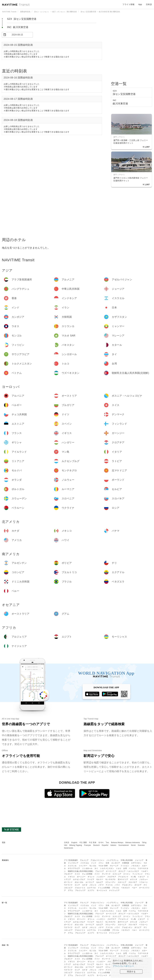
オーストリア (111, 871)
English (74, 842)
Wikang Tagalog (76, 845)
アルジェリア (80, 890)
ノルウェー (144, 879)
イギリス (71, 877)
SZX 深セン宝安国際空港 (22, 19)
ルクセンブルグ (79, 879)
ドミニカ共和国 (104, 888)
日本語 (67, 842)
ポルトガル (79, 882)
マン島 (133, 877)
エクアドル (92, 888)
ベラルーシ (144, 882)
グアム (70, 890)
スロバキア (133, 882)
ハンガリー (101, 877)
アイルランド (123, 877)
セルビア (100, 882)
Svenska (141, 845)
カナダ (85, 885)
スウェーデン (110, 882)
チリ (145, 885)
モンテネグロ (110, 879)
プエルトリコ (80, 888)
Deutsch (96, 845)
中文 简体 (93, 842)
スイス (77, 874)
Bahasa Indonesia (133, 842)
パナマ (101, 885)
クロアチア (112, 877)
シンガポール (87, 868)
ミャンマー (83, 866)
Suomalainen (124, 845)
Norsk (133, 845)
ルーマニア (90, 882)
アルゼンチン (127, 885)
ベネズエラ (126, 888)
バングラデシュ (113, 860)
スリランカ (72, 866)
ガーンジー (81, 877)
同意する (131, 972)
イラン (101, 863)
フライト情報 (128, 4)
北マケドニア (123, 879)
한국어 (101, 842)
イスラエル (85, 863)
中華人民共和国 (127, 860)
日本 (107, 863)
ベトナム (132, 868)
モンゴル (93, 866)
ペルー (135, 888)
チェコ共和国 (87, 874)
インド (94, 863)
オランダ (134, 879)
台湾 (125, 868)
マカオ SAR (103, 866)
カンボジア (116, 863)
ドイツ (97, 874)
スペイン (127, 874)
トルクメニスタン (107, 868)
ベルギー (145, 871)
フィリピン (125, 866)
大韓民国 (125, 863)
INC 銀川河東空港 (18, 27)
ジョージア (139, 860)
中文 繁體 (83, 842)
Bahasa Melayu (117, 842)
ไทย (107, 842)
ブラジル (116, 888)
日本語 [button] (149, 4)
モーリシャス (102, 890)
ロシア (77, 885)
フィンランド (137, 874)
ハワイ (117, 885)
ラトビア (91, 879)
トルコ (119, 868)
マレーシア (114, 866)
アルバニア (100, 871)
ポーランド (68, 882)
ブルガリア (68, 874)
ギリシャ (91, 877)
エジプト (91, 890)
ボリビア (138, 885)
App (140, 4)
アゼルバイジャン (98, 860)
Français (88, 845)
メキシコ (93, 885)
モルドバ (100, 879)
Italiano (113, 845)
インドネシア (73, 863)
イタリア (141, 877)
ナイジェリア (114, 890)
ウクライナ (68, 885)
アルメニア (84, 860)
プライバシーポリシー (123, 966)
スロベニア (122, 882)
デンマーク (106, 874)
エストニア (117, 874)
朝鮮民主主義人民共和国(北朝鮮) (80, 871)
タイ (96, 868)
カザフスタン (136, 863)
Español (105, 845)
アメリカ (109, 885)
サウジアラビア (74, 868)
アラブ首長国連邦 (71, 860)
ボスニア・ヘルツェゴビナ (129, 871)
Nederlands (69, 848)
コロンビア (68, 888)
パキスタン (136, 866)
